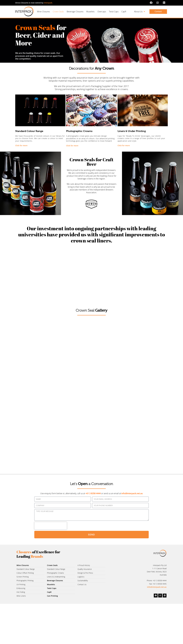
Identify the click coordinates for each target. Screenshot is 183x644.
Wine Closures (43, 12)
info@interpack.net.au (132, 493)
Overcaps (102, 12)
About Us (140, 12)
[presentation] (51, 526)
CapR (124, 12)
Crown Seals (58, 12)
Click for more (21, 145)
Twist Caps (114, 12)
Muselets (90, 12)
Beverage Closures (75, 12)
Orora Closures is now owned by (34, 3)
